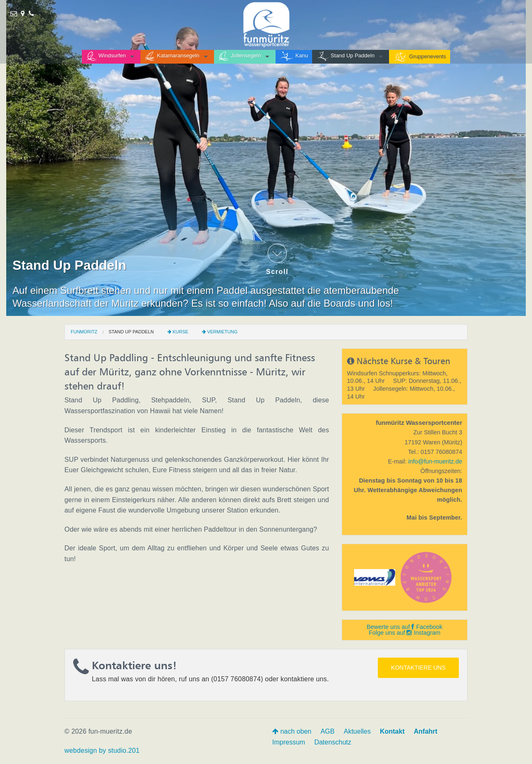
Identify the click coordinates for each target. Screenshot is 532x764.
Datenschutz (333, 742)
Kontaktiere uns (418, 668)
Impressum (289, 742)
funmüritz (84, 332)
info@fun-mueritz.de (435, 461)
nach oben (292, 731)
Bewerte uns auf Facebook (404, 627)
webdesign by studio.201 (102, 750)
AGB (328, 731)
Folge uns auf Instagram (404, 633)
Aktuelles (357, 731)
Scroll (277, 259)
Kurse (180, 332)
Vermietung (222, 332)
